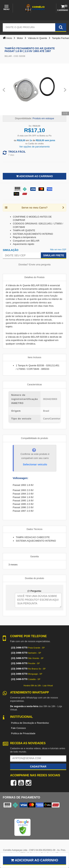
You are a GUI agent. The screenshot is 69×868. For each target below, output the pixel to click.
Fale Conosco (18, 728)
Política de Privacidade (23, 733)
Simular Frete (54, 255)
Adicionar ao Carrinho (34, 176)
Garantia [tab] (34, 557)
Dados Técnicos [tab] (35, 529)
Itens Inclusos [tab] (34, 357)
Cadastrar (38, 767)
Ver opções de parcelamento (35, 147)
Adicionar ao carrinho (34, 860)
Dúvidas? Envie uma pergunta (34, 265)
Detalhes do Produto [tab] (34, 277)
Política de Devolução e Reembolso (30, 723)
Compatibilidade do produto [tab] (34, 438)
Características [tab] (34, 385)
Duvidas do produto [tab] (34, 578)
